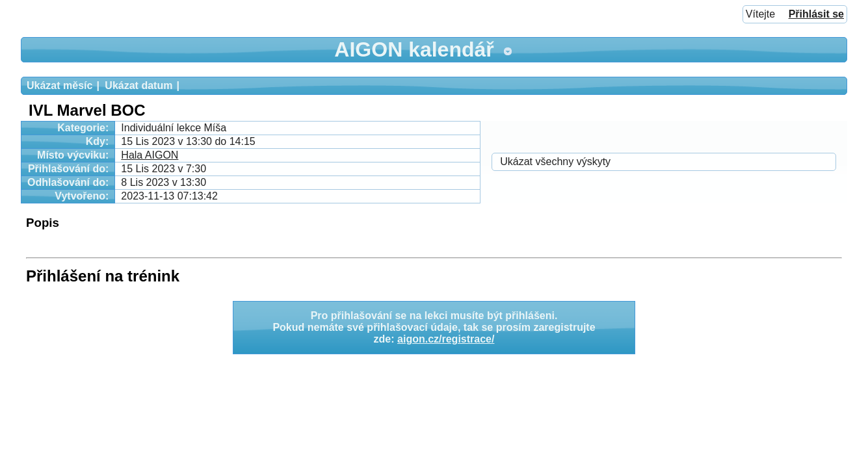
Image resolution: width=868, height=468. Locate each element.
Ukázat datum (138, 85)
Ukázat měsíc (59, 85)
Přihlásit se (816, 14)
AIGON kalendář (414, 49)
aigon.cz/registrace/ (446, 339)
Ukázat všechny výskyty (555, 162)
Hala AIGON (150, 155)
